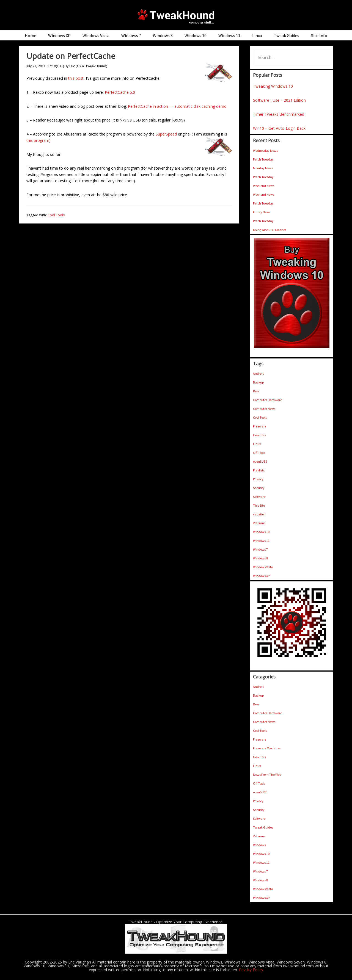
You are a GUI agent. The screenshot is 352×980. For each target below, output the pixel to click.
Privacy (258, 479)
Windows (259, 845)
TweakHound (176, 16)
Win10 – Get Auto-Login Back (279, 128)
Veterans (259, 523)
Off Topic (259, 453)
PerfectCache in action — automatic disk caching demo (177, 106)
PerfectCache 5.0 (120, 92)
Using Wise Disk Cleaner (269, 230)
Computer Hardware (267, 400)
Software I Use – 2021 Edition (279, 100)
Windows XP (261, 576)
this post (76, 78)
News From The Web (267, 775)
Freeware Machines (267, 748)
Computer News (264, 409)
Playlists (259, 470)
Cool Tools (56, 215)
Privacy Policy (251, 970)
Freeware (260, 426)
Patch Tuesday (263, 159)
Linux (257, 444)
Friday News (262, 212)
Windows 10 (261, 532)
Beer (256, 391)
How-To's (259, 435)
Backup (258, 382)
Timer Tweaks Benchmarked (279, 114)
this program (38, 140)
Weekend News (264, 186)
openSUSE (260, 461)
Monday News (263, 168)
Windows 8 (260, 558)
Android (259, 373)
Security (259, 488)
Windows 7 (260, 549)
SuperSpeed (166, 134)
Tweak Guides (263, 827)
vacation (259, 514)
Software (259, 497)
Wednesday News (265, 151)
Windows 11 (261, 541)
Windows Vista (263, 567)
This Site (259, 505)
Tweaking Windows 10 (273, 86)
